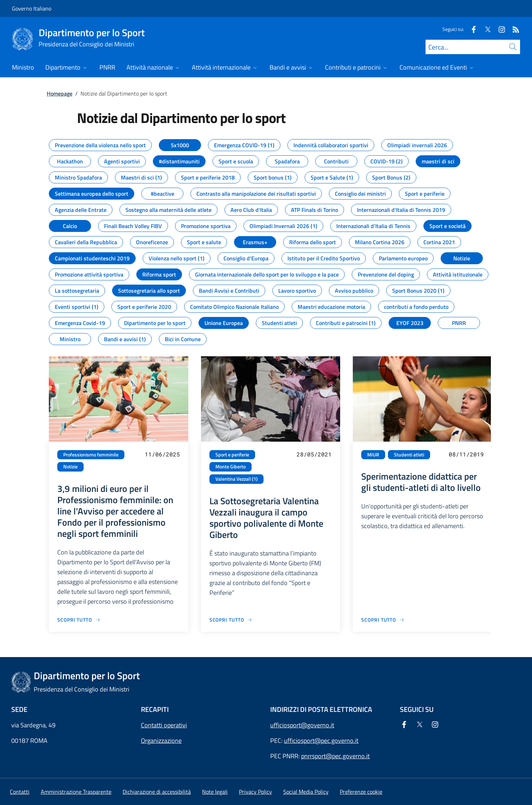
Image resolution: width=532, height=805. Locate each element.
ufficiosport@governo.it (302, 725)
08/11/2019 (466, 454)
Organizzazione (161, 741)
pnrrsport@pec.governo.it (335, 756)
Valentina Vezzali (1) (236, 479)
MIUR (373, 455)
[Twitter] (485, 29)
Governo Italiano (32, 8)
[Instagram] (499, 29)
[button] (361, 792)
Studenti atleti (409, 455)
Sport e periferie (232, 455)
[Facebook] (471, 29)
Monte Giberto (231, 467)
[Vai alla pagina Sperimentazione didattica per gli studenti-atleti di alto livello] (383, 620)
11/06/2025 (162, 454)
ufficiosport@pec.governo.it (321, 741)
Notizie (70, 467)
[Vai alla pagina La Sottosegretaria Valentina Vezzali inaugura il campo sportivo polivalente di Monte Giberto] (231, 620)
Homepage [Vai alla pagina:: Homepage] (60, 93)
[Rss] (513, 29)
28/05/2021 (314, 454)
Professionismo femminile (91, 455)
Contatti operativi (164, 725)
